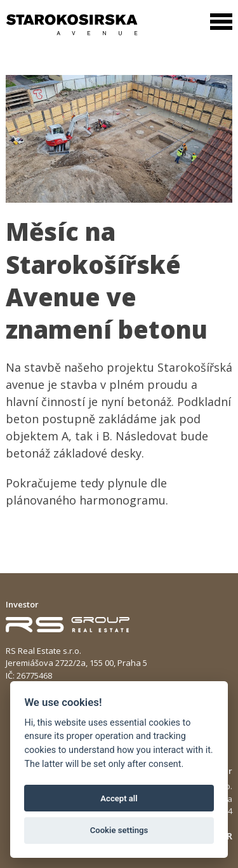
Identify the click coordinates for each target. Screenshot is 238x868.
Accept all (119, 798)
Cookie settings (119, 830)
